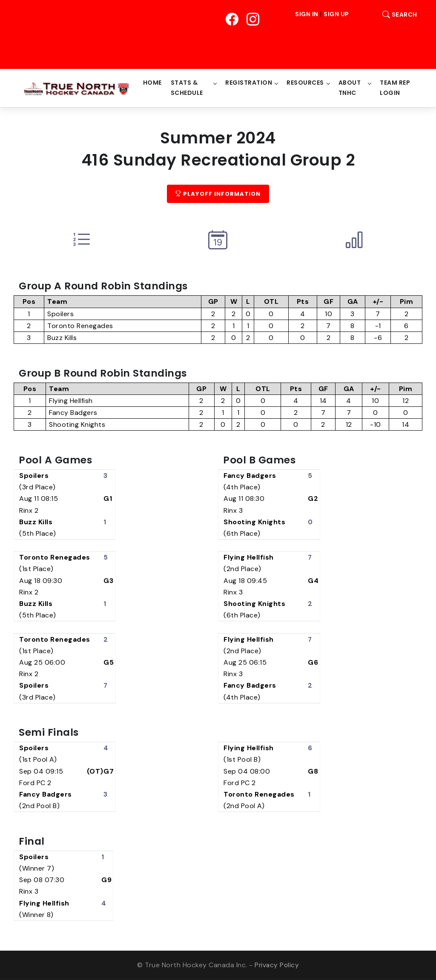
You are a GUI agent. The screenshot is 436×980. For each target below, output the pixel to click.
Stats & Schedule (188, 88)
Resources (306, 83)
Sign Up (336, 14)
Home (153, 83)
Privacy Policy (277, 965)
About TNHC (350, 88)
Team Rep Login (395, 88)
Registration (250, 83)
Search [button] (398, 14)
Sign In (307, 14)
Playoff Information (218, 194)
